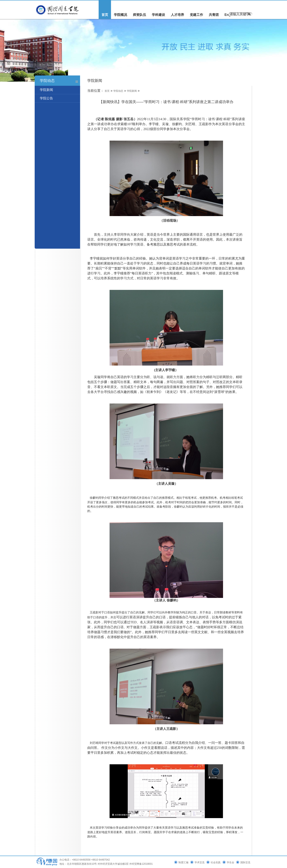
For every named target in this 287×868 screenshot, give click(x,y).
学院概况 (120, 15)
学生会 (230, 862)
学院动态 (118, 91)
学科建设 (158, 15)
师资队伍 (139, 15)
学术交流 (200, 862)
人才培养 (177, 15)
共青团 (214, 15)
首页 (105, 15)
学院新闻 (46, 90)
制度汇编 (183, 862)
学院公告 (46, 98)
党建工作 (196, 15)
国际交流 (245, 862)
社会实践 (216, 862)
